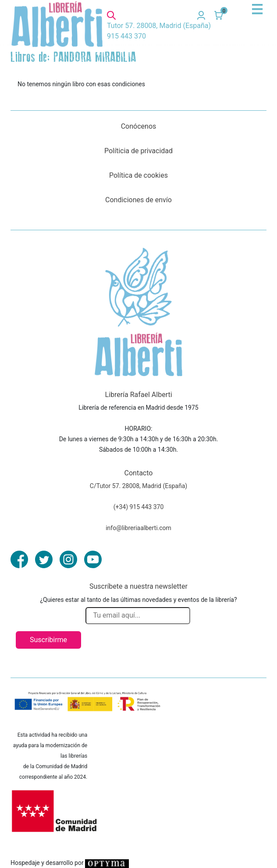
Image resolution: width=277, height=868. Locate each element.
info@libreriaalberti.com (138, 528)
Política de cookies (138, 175)
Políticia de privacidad (138, 151)
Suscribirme (48, 640)
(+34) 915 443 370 (139, 507)
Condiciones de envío (138, 200)
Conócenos (139, 126)
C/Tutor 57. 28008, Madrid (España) (138, 486)
